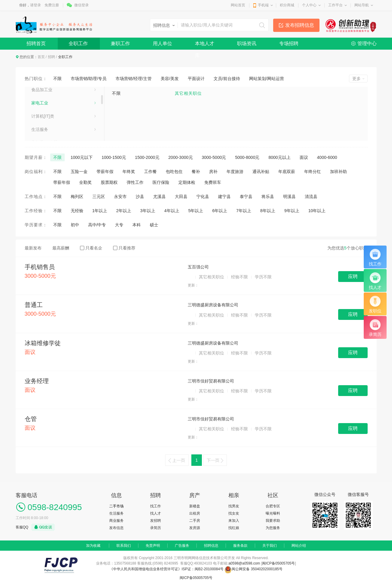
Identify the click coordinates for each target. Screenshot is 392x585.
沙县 (140, 197)
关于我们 (270, 546)
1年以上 (100, 211)
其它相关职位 (188, 93)
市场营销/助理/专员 (89, 79)
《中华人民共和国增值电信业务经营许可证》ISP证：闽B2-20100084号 (167, 569)
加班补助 (338, 172)
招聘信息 (211, 546)
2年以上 (124, 211)
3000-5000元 (214, 157)
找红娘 (234, 528)
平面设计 (196, 79)
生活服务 (116, 513)
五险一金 (79, 172)
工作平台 (335, 5)
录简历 (156, 528)
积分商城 (287, 5)
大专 (119, 225)
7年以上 (244, 211)
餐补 (196, 172)
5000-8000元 (247, 157)
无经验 (77, 211)
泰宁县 (246, 197)
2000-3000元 (181, 157)
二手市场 (116, 506)
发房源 (195, 528)
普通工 (34, 305)
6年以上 (220, 211)
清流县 (311, 197)
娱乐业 (38, 88)
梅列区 (77, 197)
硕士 (154, 225)
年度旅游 (235, 172)
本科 (137, 225)
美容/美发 (170, 79)
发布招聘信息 (300, 25)
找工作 (156, 506)
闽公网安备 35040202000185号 (253, 569)
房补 (213, 172)
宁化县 (203, 197)
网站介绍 (299, 546)
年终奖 (129, 172)
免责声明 (153, 546)
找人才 (156, 513)
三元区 (99, 197)
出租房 (195, 513)
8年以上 (268, 211)
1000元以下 (82, 157)
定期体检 (187, 182)
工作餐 (150, 172)
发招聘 (156, 521)
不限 (57, 79)
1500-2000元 (147, 157)
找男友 (234, 506)
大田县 (181, 197)
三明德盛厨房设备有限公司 (213, 305)
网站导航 (362, 5)
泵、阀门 (40, 115)
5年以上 (196, 211)
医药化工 (40, 128)
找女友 (234, 513)
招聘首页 (36, 43)
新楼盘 (195, 506)
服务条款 (240, 546)
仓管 (31, 419)
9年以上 (292, 211)
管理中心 (367, 43)
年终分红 (313, 172)
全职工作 (78, 43)
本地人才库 (205, 45)
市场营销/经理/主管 (134, 79)
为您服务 (273, 528)
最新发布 (33, 248)
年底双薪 (287, 172)
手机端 (263, 5)
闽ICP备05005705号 (278, 563)
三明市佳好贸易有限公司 (211, 381)
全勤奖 (85, 182)
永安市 (120, 197)
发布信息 (116, 528)
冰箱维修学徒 (43, 343)
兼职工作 (120, 43)
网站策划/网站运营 (267, 79)
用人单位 (162, 43)
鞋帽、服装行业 (46, 101)
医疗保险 (161, 182)
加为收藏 (93, 546)
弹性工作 (135, 182)
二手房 (195, 521)
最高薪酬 (61, 248)
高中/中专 (97, 225)
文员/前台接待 (227, 79)
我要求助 (273, 521)
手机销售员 (40, 267)
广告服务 (182, 546)
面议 (304, 157)
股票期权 (109, 182)
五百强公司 (198, 267)
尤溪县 (159, 197)
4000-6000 (327, 157)
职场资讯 (247, 43)
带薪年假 (105, 172)
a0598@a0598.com (244, 563)
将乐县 (268, 197)
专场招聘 (289, 43)
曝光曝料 (273, 513)
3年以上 (148, 211)
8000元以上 (279, 157)
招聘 (51, 57)
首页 (41, 57)
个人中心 (309, 5)
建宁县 (224, 197)
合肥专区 (273, 506)
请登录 (35, 5)
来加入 (234, 521)
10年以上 (317, 211)
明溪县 (289, 197)
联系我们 (124, 546)
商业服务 (116, 521)
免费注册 (52, 5)
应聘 (353, 276)
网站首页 (238, 5)
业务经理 (37, 381)
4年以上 (172, 211)
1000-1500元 (114, 157)
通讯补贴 (261, 172)
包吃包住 (174, 172)
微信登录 (82, 5)
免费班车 (213, 182)
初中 (75, 225)
